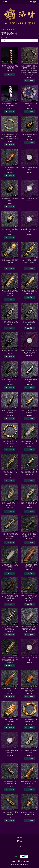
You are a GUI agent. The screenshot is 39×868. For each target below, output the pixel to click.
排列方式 (4, 37)
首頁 (3, 29)
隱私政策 (19, 864)
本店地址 (19, 841)
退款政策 (26, 864)
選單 (5, 2)
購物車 (33, 2)
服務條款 (13, 864)
